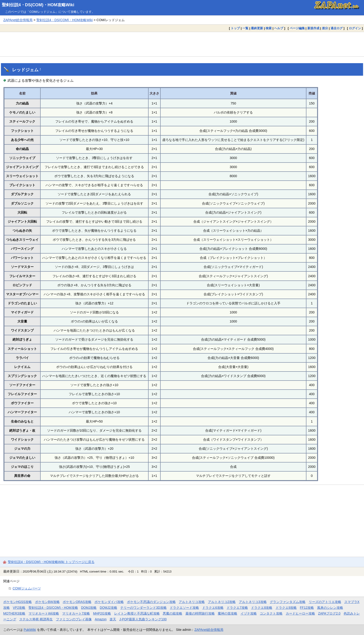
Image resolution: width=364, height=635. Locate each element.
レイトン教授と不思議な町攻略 (137, 613)
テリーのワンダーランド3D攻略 (143, 608)
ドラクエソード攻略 (184, 608)
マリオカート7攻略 (76, 613)
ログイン (355, 28)
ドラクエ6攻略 (213, 608)
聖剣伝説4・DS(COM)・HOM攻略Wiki (38, 5)
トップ (235, 28)
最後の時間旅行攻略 (200, 613)
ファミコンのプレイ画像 (74, 619)
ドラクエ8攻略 (262, 608)
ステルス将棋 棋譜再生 (36, 619)
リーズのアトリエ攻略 (325, 602)
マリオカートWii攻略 (44, 613)
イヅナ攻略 (249, 613)
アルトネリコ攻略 (192, 602)
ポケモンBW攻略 (47, 602)
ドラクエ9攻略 (286, 608)
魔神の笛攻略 (227, 613)
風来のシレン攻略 (330, 608)
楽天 (113, 619)
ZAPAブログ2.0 (329, 613)
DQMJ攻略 (89, 608)
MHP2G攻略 (102, 613)
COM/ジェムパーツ (27, 588)
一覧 (245, 28)
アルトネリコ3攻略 (253, 602)
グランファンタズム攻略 (288, 602)
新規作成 (313, 28)
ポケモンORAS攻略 (77, 602)
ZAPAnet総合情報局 (18, 20)
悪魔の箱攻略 (172, 613)
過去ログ (337, 28)
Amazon (101, 619)
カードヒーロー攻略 (300, 613)
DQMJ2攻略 (109, 608)
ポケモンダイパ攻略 (109, 602)
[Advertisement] (182, 44)
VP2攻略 (19, 608)
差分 (325, 28)
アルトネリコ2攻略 (222, 602)
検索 (269, 28)
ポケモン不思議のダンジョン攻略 (151, 602)
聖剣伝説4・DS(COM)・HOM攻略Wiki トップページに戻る (51, 562)
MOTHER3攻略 (14, 613)
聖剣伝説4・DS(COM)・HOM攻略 (53, 608)
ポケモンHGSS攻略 (18, 602)
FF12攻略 (307, 608)
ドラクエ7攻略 (237, 608)
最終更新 (257, 28)
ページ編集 (297, 28)
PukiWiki (30, 630)
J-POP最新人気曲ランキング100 (143, 619)
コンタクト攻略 (271, 613)
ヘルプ (279, 28)
